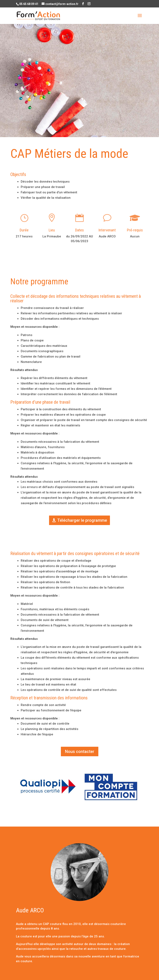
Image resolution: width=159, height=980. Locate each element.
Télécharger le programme (82, 520)
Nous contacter (80, 751)
